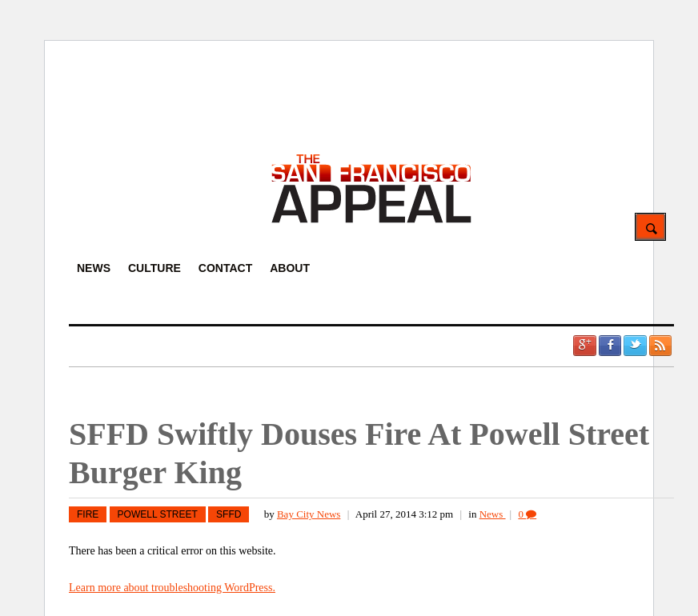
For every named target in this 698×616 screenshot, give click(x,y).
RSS (660, 346)
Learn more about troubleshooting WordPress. (172, 588)
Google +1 (584, 346)
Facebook (610, 346)
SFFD (229, 514)
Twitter (635, 346)
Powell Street (158, 514)
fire (88, 514)
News (493, 514)
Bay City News (309, 514)
